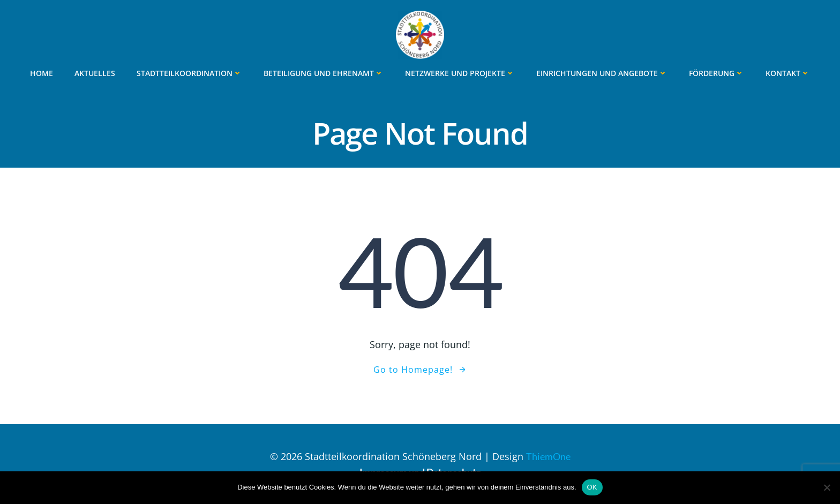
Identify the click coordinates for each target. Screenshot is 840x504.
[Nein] (827, 487)
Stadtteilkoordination (189, 73)
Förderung (717, 73)
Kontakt (788, 73)
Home (42, 73)
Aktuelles (95, 73)
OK (592, 487)
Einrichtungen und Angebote (602, 73)
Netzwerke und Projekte (460, 73)
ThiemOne (548, 456)
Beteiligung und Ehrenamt (324, 73)
